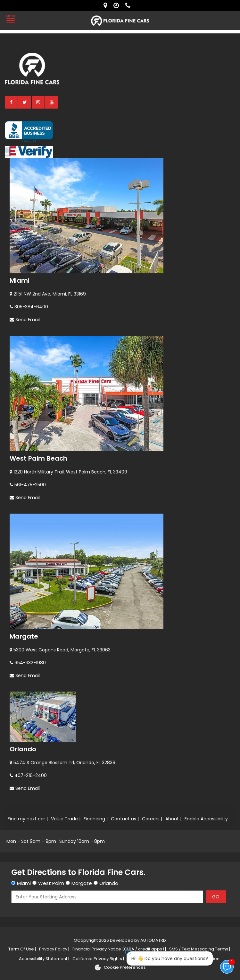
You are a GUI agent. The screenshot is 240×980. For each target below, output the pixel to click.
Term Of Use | (22, 949)
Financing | (96, 819)
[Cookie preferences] (120, 967)
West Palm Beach (38, 458)
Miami (20, 280)
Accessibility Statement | (44, 959)
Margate (24, 636)
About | (173, 819)
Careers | (152, 819)
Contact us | (125, 819)
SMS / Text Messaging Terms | (200, 949)
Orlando (23, 749)
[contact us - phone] (129, 5)
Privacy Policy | (54, 949)
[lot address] (107, 5)
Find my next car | (28, 819)
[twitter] (25, 102)
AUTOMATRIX (153, 940)
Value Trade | (66, 819)
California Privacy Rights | (98, 959)
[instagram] (38, 102)
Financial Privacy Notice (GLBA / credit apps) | (119, 949)
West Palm (51, 883)
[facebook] (12, 102)
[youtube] (52, 102)
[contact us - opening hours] (118, 5)
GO (216, 897)
